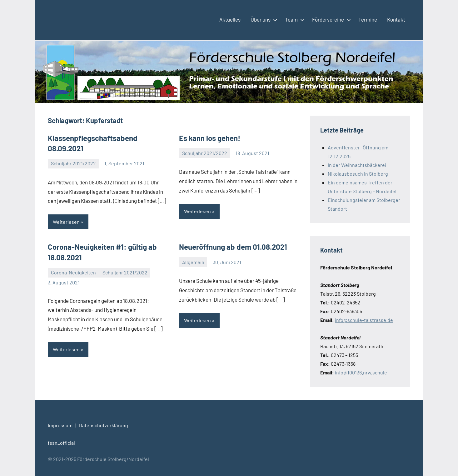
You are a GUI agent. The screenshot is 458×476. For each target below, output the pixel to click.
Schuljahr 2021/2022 (73, 163)
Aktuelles (230, 19)
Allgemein (193, 262)
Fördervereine (330, 19)
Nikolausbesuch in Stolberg (358, 174)
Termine (368, 19)
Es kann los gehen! (210, 138)
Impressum (60, 425)
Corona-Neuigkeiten (73, 272)
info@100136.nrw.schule (361, 372)
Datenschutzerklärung (104, 425)
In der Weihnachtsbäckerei (357, 165)
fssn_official (61, 443)
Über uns (263, 19)
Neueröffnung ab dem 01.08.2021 (233, 247)
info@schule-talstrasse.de (364, 320)
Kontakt (396, 19)
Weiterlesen (66, 222)
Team (294, 19)
